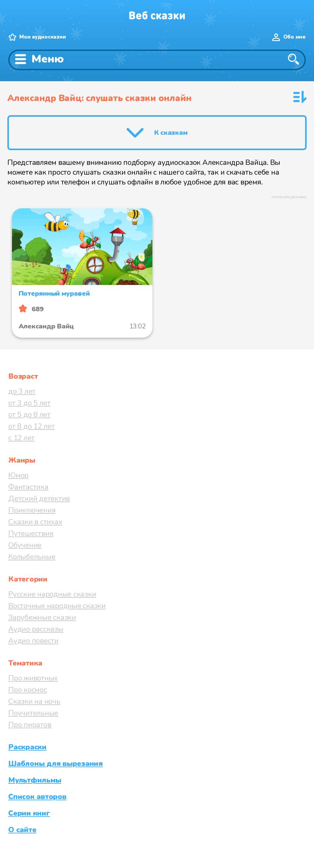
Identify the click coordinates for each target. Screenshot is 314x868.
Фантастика (28, 487)
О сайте (22, 830)
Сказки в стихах (35, 522)
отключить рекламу (289, 197)
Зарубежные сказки (42, 617)
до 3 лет (22, 391)
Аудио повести (33, 641)
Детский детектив (39, 498)
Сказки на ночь (34, 701)
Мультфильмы (35, 780)
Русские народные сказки (52, 594)
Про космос (28, 690)
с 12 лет (21, 438)
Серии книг (29, 813)
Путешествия (31, 533)
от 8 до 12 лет (32, 426)
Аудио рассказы (36, 629)
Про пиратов (30, 725)
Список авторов (37, 797)
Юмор (18, 475)
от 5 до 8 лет (29, 415)
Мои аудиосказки (42, 37)
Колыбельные (32, 557)
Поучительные (33, 713)
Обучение (25, 545)
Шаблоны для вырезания (56, 764)
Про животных (33, 678)
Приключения (32, 510)
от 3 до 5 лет (29, 403)
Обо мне (295, 37)
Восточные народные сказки (57, 606)
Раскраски (27, 747)
